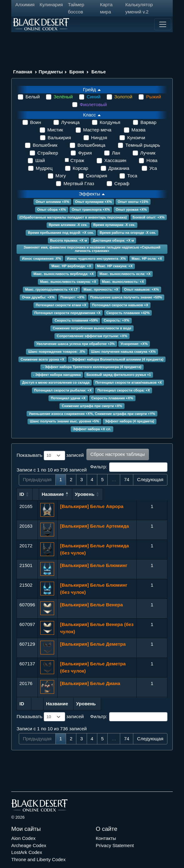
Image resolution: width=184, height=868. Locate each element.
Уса (153, 168)
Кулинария (51, 5)
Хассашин (115, 160)
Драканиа (119, 168)
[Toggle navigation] (163, 24)
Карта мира (106, 8)
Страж (77, 160)
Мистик (55, 130)
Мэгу (61, 176)
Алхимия (25, 5)
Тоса (132, 176)
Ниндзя (99, 138)
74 (127, 479)
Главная (23, 72)
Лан (116, 153)
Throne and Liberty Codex (38, 859)
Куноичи (136, 138)
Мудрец (44, 168)
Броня (77, 72)
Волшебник (45, 145)
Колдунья (110, 122)
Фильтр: (129, 467)
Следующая (150, 479)
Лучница (70, 122)
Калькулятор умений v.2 (139, 8)
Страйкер (48, 153)
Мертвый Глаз (79, 183)
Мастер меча (97, 130)
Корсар (80, 168)
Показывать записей (50, 456)
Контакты (106, 838)
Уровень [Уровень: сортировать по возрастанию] (149, 494)
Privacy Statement (115, 845)
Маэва (138, 130)
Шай (40, 160)
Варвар (148, 122)
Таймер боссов (76, 8)
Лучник (148, 153)
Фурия (85, 153)
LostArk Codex (27, 852)
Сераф (122, 183)
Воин (36, 122)
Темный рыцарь (143, 145)
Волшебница (91, 145)
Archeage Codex (29, 845)
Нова (152, 160)
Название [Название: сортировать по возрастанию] (71, 494)
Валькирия (59, 138)
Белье (99, 72)
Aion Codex (23, 838)
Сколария (97, 176)
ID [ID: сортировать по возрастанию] (22, 494)
